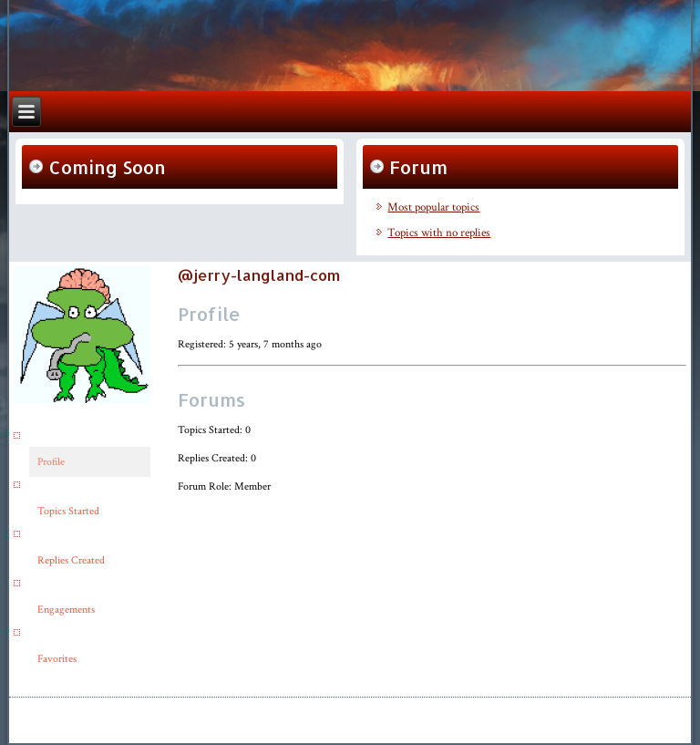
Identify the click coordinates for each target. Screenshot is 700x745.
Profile (51, 462)
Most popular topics (433, 207)
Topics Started (68, 511)
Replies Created (71, 560)
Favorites (57, 659)
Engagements (66, 610)
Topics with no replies (439, 233)
